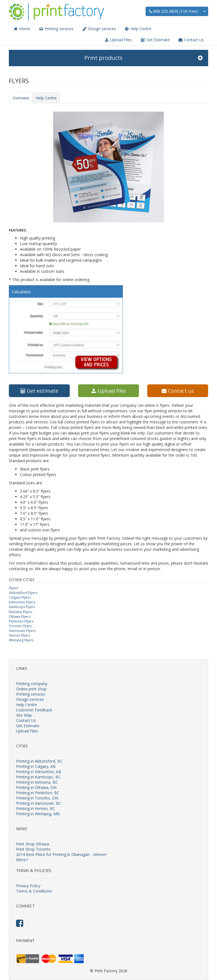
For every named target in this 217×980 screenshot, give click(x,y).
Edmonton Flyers (22, 602)
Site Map (24, 715)
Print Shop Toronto (33, 849)
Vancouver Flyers (22, 631)
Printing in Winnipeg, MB (38, 814)
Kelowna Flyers (20, 612)
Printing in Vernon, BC (36, 808)
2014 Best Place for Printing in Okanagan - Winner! (61, 854)
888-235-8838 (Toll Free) (173, 11)
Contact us (178, 391)
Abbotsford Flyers (23, 593)
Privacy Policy (28, 886)
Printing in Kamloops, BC (38, 777)
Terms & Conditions (34, 891)
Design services (99, 29)
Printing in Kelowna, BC (37, 782)
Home (22, 29)
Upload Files (118, 40)
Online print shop (31, 689)
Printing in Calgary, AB (36, 766)
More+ (22, 860)
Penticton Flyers (21, 621)
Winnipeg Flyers (21, 640)
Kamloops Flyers (22, 607)
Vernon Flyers (20, 635)
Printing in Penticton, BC (38, 793)
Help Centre (138, 29)
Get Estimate (155, 40)
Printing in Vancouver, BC (39, 803)
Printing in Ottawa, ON (36, 787)
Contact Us (191, 40)
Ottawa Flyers (20, 617)
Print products (144, 58)
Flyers (13, 588)
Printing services (56, 29)
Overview (21, 98)
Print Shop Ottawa (33, 844)
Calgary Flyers (20, 597)
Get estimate (39, 391)
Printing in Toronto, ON (37, 798)
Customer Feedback (34, 710)
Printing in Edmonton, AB (39, 772)
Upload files (109, 391)
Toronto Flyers (20, 626)
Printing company (32, 684)
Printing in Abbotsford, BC (39, 761)
